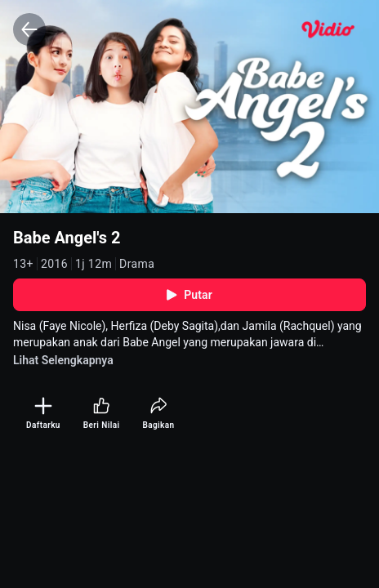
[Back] (29, 29)
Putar (189, 295)
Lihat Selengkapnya (63, 360)
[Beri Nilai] (102, 414)
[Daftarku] (43, 414)
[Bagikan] (158, 414)
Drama (137, 264)
